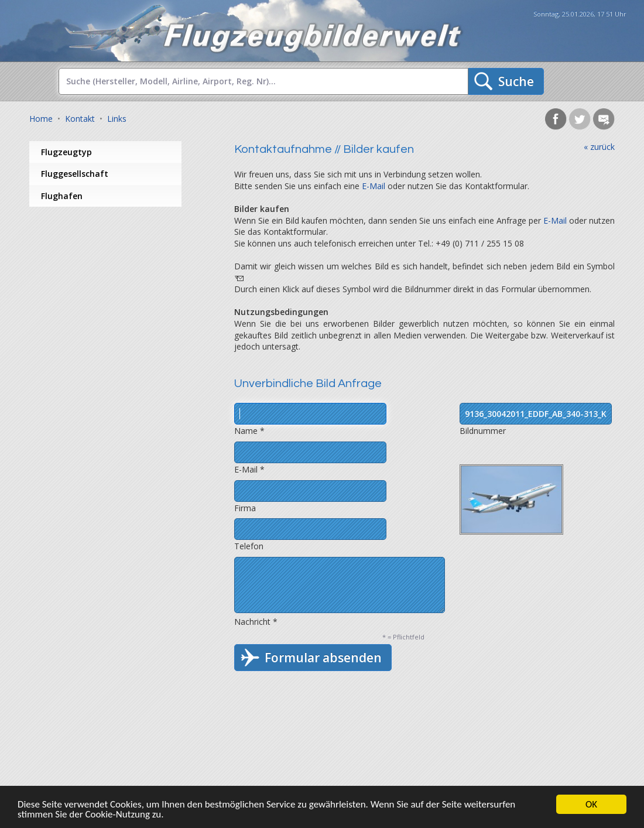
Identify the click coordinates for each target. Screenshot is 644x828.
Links (117, 119)
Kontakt (80, 119)
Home (41, 119)
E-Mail (374, 186)
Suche (516, 81)
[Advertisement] (123, 300)
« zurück (599, 147)
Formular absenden (323, 658)
